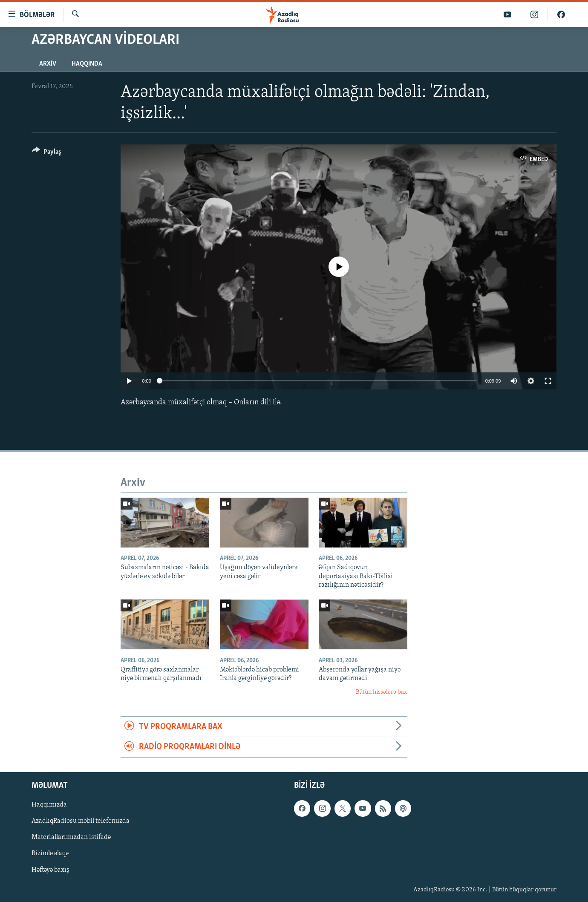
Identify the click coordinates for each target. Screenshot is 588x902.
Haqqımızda (49, 805)
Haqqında (87, 64)
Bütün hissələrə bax (382, 692)
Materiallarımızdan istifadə (71, 837)
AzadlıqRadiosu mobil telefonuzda (81, 821)
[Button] (47, 153)
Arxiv (48, 64)
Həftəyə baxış (50, 870)
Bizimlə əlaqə (50, 853)
